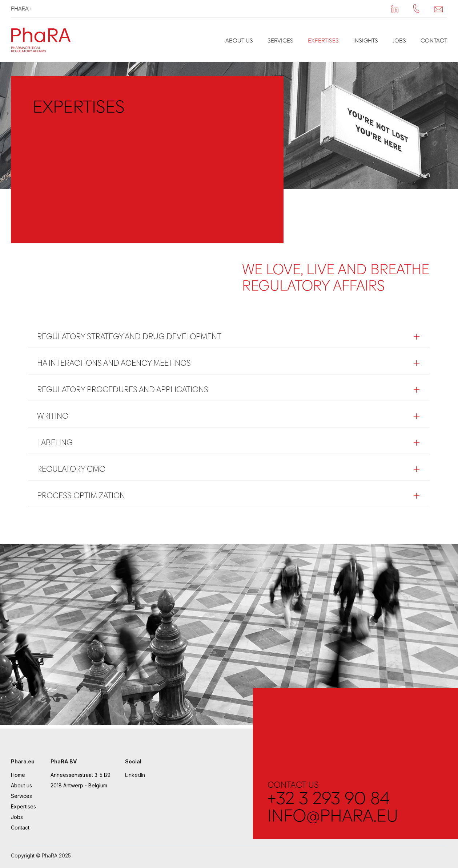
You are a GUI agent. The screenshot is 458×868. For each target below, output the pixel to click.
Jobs (399, 40)
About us (239, 40)
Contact (434, 40)
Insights (366, 40)
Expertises (323, 40)
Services (280, 40)
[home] (43, 40)
